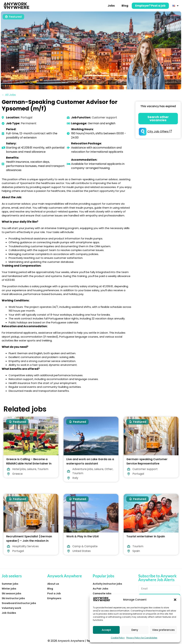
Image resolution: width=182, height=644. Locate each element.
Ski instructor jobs (13, 598)
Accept (106, 630)
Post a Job (54, 593)
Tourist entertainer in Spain (146, 536)
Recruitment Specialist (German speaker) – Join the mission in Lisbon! (29, 541)
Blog (125, 6)
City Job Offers (160, 131)
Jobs (111, 6)
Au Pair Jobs (100, 589)
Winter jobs (9, 589)
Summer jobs (10, 584)
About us (53, 584)
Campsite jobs (102, 593)
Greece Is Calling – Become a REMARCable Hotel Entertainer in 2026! (29, 464)
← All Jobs (9, 95)
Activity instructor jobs (107, 584)
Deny (135, 630)
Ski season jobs (11, 593)
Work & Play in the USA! (83, 536)
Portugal (27, 117)
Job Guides (9, 613)
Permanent (29, 123)
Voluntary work (11, 608)
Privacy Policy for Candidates (142, 638)
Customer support (104, 117)
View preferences (163, 630)
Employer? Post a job (150, 6)
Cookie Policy (118, 638)
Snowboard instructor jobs (19, 603)
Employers (54, 598)
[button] (175, 600)
